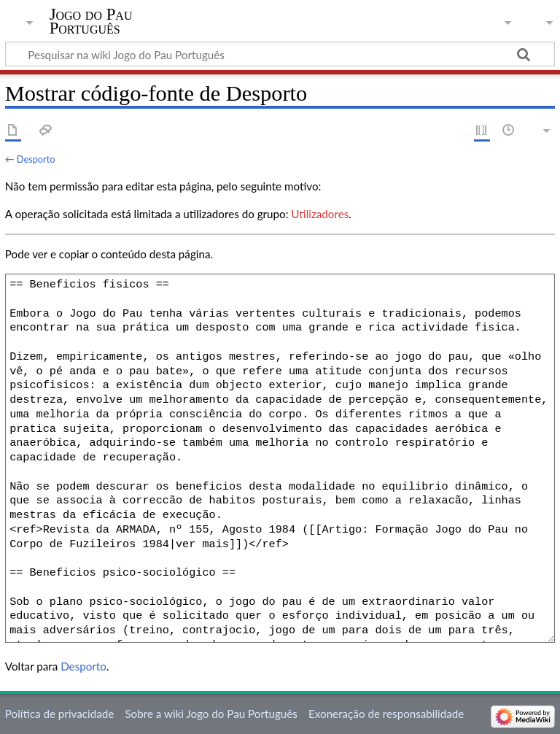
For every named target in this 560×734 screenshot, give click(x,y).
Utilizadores (320, 214)
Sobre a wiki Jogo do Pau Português (211, 714)
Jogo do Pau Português (91, 21)
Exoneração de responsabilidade (386, 714)
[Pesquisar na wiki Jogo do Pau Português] (280, 54)
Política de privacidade (59, 714)
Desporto (36, 159)
